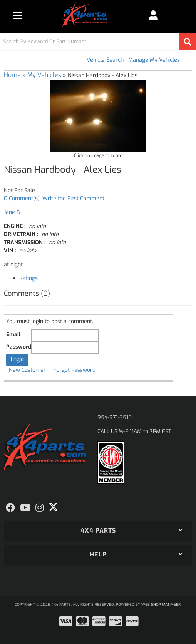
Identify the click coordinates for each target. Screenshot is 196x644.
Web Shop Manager (161, 604)
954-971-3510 (115, 417)
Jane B (12, 212)
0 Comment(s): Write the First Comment (54, 198)
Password (19, 347)
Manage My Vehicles (154, 60)
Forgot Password (74, 370)
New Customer (27, 370)
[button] (98, 41)
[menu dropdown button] (17, 15)
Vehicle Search (105, 60)
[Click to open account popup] (153, 15)
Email (13, 335)
